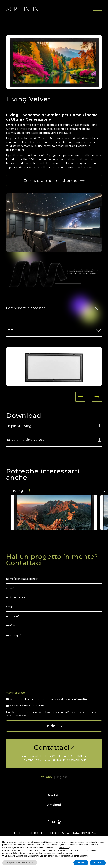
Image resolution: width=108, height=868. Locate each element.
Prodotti (54, 795)
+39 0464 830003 (45, 760)
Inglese (62, 777)
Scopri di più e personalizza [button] (20, 862)
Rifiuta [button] (81, 862)
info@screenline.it (74, 760)
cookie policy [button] (64, 848)
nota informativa (77, 699)
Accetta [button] (98, 862)
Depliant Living (54, 426)
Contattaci (54, 747)
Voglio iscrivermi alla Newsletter (28, 706)
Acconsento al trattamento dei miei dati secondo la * (49, 699)
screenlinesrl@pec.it (32, 833)
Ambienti (54, 805)
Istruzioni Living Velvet (54, 440)
